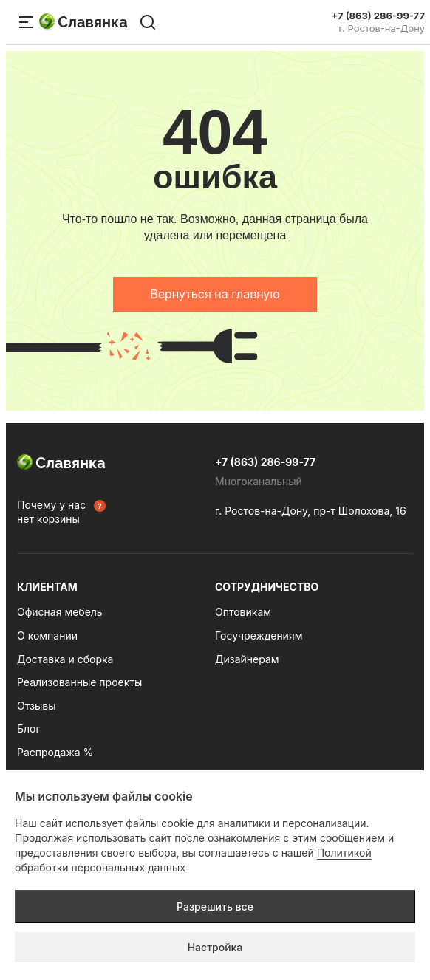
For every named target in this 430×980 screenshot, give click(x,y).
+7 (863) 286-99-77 (378, 16)
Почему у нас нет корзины (51, 512)
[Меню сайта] (26, 22)
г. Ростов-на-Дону (382, 28)
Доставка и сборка (65, 659)
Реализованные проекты (79, 682)
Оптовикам (243, 612)
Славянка (83, 22)
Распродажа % (55, 752)
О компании (47, 635)
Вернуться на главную (215, 294)
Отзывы (36, 706)
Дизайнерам (247, 659)
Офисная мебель (60, 612)
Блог (29, 729)
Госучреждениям (259, 635)
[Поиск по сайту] (148, 22)
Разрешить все (215, 907)
